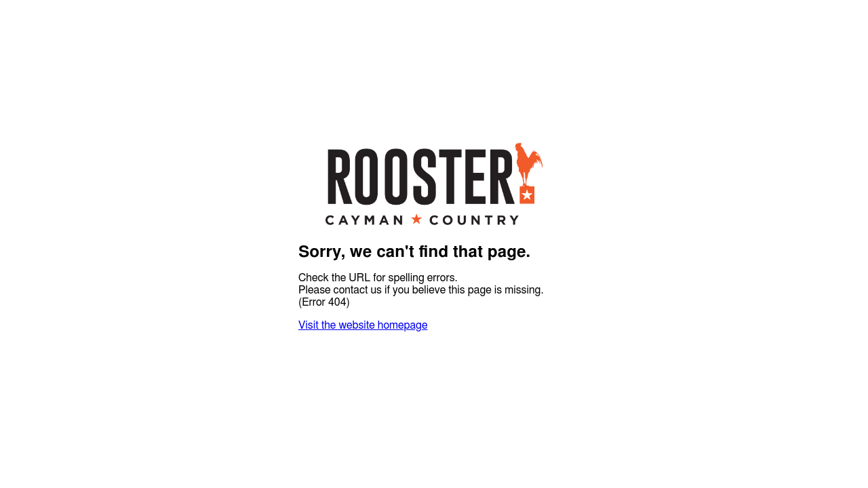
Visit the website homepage (363, 325)
